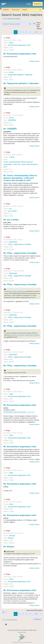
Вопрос (11, 538)
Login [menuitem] (29, 4)
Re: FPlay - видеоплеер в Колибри (20, 253)
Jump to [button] (37, 619)
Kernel (11, 72)
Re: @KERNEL (10, 129)
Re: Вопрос (9, 547)
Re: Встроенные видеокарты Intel (20, 54)
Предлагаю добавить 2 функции (20, 75)
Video (11, 43)
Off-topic (12, 536)
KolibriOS (6, 10)
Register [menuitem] (38, 4)
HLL (11, 209)
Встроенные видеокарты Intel (19, 45)
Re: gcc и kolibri (11, 220)
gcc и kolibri (12, 211)
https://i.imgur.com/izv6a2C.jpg (17, 291)
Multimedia (13, 242)
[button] (4, 4)
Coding (12, 157)
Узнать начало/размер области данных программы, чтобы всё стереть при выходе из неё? (21, 164)
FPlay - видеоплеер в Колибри (20, 244)
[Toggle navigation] (6, 625)
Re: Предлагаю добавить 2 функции (21, 83)
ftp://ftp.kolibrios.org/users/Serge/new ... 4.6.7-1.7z (19, 412)
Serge (8, 38)
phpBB (16, 630)
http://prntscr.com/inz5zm (17, 335)
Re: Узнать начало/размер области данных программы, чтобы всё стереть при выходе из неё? (20, 178)
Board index (16, 10)
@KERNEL (12, 120)
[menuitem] (40, 10)
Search (25, 10)
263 (36, 32)
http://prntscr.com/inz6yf (32, 335)
